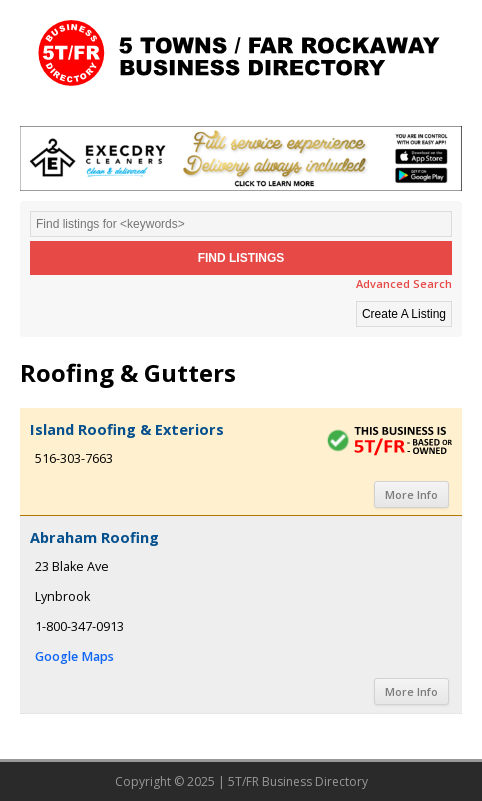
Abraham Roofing (94, 537)
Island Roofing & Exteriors (127, 429)
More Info (411, 494)
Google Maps (74, 656)
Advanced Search (404, 283)
